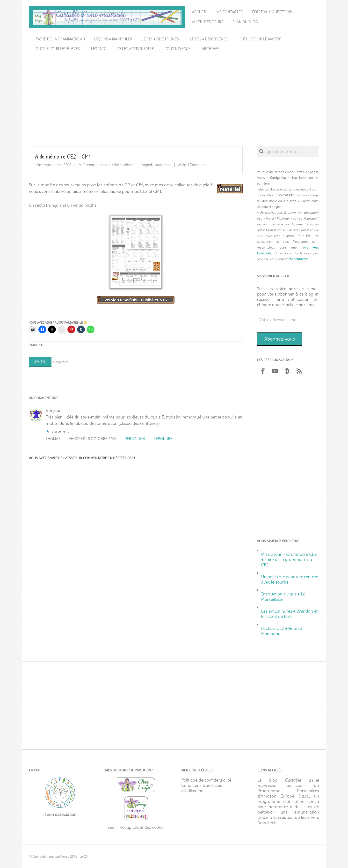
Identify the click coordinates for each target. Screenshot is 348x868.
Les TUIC (98, 49)
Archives (211, 49)
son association (62, 815)
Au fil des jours (208, 22)
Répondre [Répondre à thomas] (163, 439)
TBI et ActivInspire (136, 49)
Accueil (199, 12)
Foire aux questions (272, 12)
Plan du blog (245, 22)
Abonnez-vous (279, 339)
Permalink (135, 439)
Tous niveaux (178, 49)
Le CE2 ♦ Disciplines (209, 39)
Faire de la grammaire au (60, 39)
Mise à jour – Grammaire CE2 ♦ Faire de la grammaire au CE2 (289, 560)
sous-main (163, 165)
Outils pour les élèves (58, 49)
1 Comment (197, 165)
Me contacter (230, 12)
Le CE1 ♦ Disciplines (160, 39)
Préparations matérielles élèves (109, 165)
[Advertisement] (174, 92)
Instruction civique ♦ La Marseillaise (283, 597)
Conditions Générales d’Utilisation (202, 788)
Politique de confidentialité (206, 780)
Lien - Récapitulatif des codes (135, 827)
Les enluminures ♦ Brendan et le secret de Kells (290, 614)
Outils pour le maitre (260, 39)
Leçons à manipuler (113, 39)
